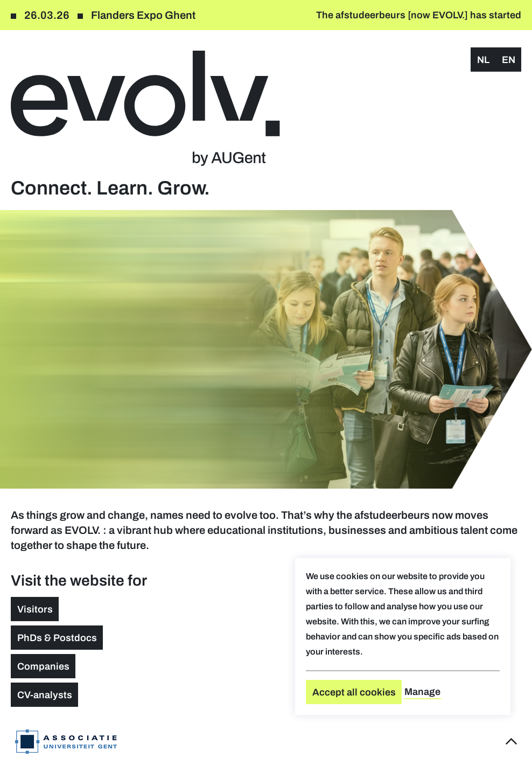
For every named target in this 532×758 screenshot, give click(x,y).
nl (483, 60)
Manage (422, 692)
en (509, 60)
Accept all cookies (354, 692)
